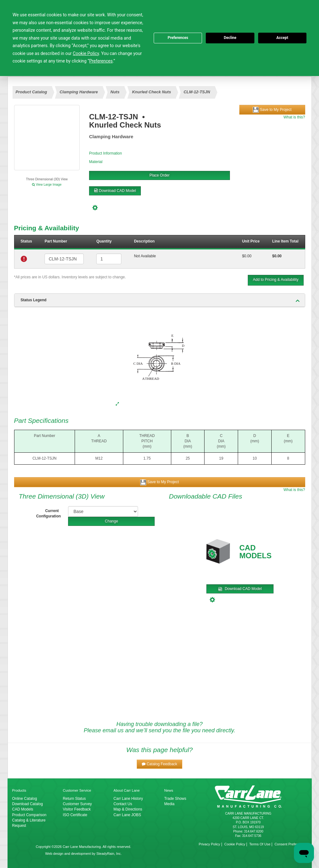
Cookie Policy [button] (86, 53)
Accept (282, 38)
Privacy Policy (209, 844)
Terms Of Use (260, 844)
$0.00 (247, 256)
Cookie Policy (235, 844)
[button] (159, 764)
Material (96, 162)
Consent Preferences (291, 844)
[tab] (160, 300)
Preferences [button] (101, 61)
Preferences (178, 38)
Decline (230, 38)
